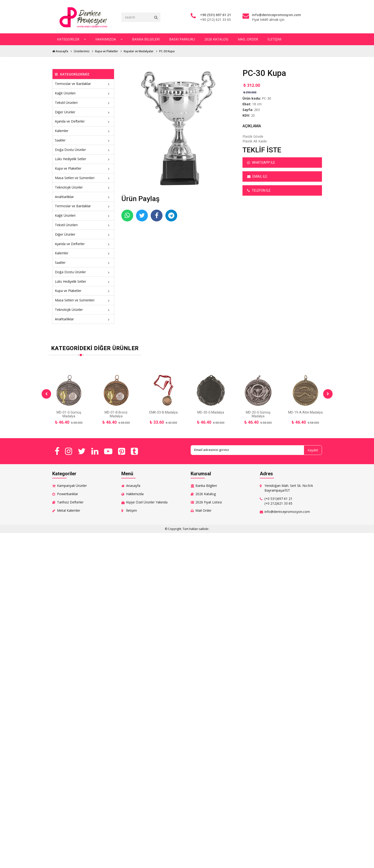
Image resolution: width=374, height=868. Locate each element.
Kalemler (83, 131)
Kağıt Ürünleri (83, 93)
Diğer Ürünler (83, 112)
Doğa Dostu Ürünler (83, 150)
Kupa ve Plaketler (107, 51)
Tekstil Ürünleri (83, 103)
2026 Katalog (216, 39)
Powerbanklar (68, 494)
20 (253, 115)
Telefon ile (259, 190)
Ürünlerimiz (82, 51)
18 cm (257, 104)
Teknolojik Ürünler (83, 187)
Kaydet (313, 450)
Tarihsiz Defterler (70, 502)
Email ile (257, 176)
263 (257, 110)
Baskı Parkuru (182, 39)
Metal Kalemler (69, 510)
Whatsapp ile (261, 163)
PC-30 (266, 98)
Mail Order (248, 39)
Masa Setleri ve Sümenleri (83, 178)
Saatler (83, 140)
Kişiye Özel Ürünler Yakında (147, 502)
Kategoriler (71, 39)
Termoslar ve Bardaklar (83, 84)
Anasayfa (60, 51)
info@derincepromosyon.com (287, 512)
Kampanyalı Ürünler (72, 486)
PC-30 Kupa (167, 51)
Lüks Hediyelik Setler (83, 159)
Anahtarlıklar (83, 197)
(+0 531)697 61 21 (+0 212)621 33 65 (278, 501)
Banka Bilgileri (146, 39)
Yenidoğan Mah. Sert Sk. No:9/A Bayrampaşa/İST (289, 488)
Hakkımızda (109, 39)
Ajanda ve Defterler (83, 121)
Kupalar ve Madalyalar (139, 51)
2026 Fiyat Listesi (209, 502)
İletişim (274, 39)
